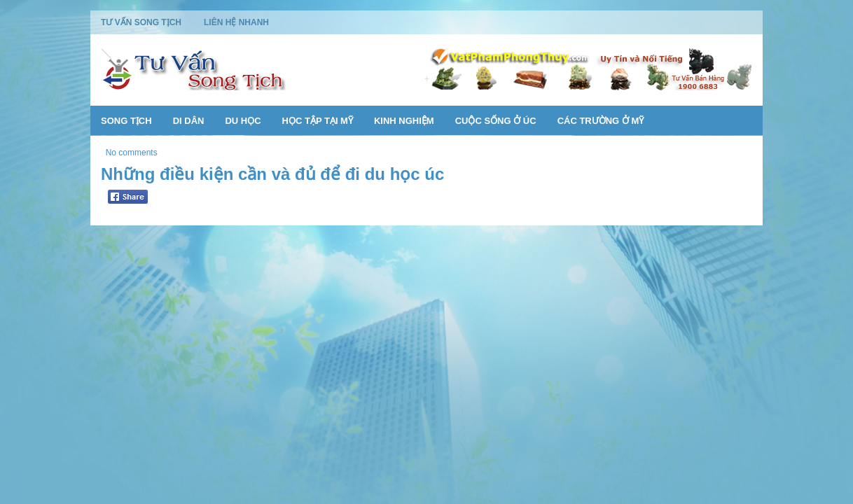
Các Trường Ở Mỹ (601, 121)
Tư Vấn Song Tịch (141, 22)
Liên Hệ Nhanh (236, 22)
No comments (132, 153)
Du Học (243, 121)
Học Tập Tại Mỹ (318, 121)
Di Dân (189, 121)
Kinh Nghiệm (404, 121)
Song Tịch (126, 121)
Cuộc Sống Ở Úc (496, 121)
